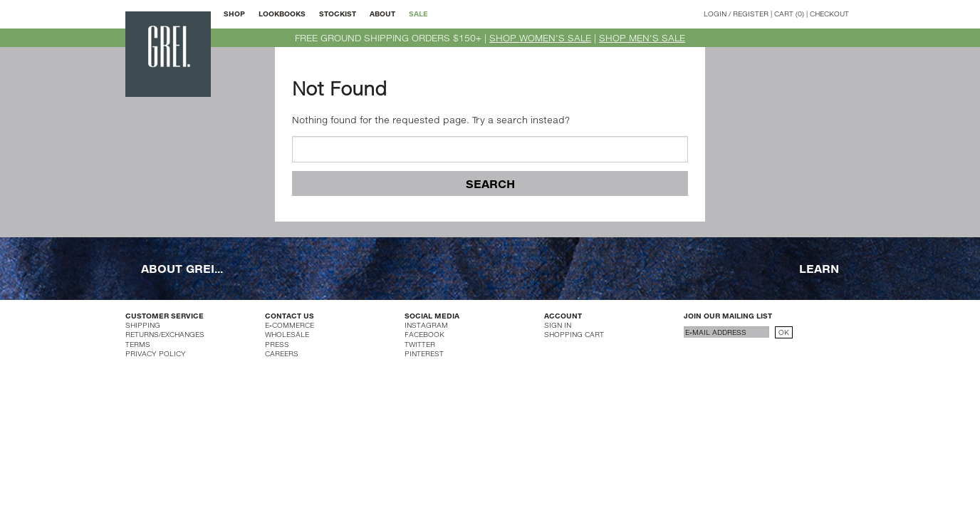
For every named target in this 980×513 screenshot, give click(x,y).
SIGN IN (558, 325)
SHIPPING (143, 325)
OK (784, 332)
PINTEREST (424, 353)
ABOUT (382, 14)
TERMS (138, 344)
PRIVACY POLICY (156, 353)
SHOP (234, 14)
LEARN (819, 268)
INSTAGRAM (426, 325)
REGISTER (751, 14)
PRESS (277, 344)
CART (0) (789, 14)
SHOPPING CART (574, 334)
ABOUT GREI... (182, 268)
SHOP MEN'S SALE (642, 38)
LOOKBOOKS (282, 14)
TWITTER (420, 344)
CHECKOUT (829, 14)
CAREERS (282, 353)
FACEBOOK (424, 334)
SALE (418, 14)
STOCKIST (338, 14)
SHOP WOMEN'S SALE (540, 38)
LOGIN (715, 14)
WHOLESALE (287, 334)
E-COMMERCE (290, 325)
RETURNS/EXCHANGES (165, 334)
